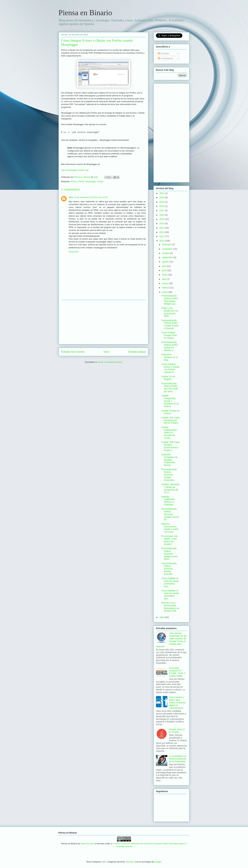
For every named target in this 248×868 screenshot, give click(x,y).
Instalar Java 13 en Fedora (177, 731)
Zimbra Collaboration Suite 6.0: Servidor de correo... (169, 433)
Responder (74, 252)
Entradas (164, 53)
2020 (162, 198)
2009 (162, 617)
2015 (162, 219)
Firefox (81, 181)
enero (165, 292)
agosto (166, 262)
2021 (162, 193)
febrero (166, 288)
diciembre (167, 244)
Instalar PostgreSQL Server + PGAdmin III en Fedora (170, 401)
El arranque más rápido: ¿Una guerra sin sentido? (170, 540)
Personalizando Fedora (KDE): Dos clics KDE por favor (170, 387)
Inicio (106, 352)
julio (164, 266)
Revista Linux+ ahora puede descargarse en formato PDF (170, 607)
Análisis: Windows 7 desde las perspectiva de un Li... (170, 488)
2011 (162, 236)
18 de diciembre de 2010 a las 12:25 (91, 197)
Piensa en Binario (85, 13)
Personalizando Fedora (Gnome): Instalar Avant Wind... (169, 554)
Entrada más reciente (73, 352)
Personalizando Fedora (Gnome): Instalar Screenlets (169, 475)
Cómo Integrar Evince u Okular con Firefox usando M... (170, 368)
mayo (165, 275)
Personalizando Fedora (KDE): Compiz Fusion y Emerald (170, 324)
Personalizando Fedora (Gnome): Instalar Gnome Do (170, 514)
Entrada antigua (137, 352)
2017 (162, 210)
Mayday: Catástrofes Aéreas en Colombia (168, 501)
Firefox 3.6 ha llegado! (168, 378)
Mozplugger (91, 181)
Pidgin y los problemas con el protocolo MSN (170, 312)
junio (165, 270)
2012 (162, 232)
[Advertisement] (103, 322)
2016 (162, 215)
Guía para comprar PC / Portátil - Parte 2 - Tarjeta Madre (178, 672)
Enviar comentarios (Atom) (110, 362)
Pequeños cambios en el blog (169, 357)
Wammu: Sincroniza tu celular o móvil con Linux (170, 528)
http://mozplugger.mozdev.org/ (75, 170)
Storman (130, 862)
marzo (165, 283)
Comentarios (165, 58)
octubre (166, 253)
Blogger (158, 862)
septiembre (168, 257)
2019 (162, 202)
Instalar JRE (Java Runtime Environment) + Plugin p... (170, 446)
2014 (162, 223)
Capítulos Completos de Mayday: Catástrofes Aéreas (169, 460)
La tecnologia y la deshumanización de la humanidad (178, 759)
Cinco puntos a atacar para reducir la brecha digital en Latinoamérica (177, 703)
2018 (162, 206)
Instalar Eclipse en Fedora (170, 412)
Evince (74, 181)
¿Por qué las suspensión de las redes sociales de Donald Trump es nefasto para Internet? (171, 640)
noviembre (167, 249)
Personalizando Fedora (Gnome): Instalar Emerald (169, 569)
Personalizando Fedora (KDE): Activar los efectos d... (170, 346)
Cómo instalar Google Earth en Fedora (169, 335)
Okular (100, 181)
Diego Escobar (87, 844)
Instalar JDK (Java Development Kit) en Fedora (170, 420)
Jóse (71, 197)
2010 (162, 241)
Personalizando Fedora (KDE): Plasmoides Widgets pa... (170, 300)
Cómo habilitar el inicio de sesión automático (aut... (170, 582)
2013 (162, 228)
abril (164, 279)
